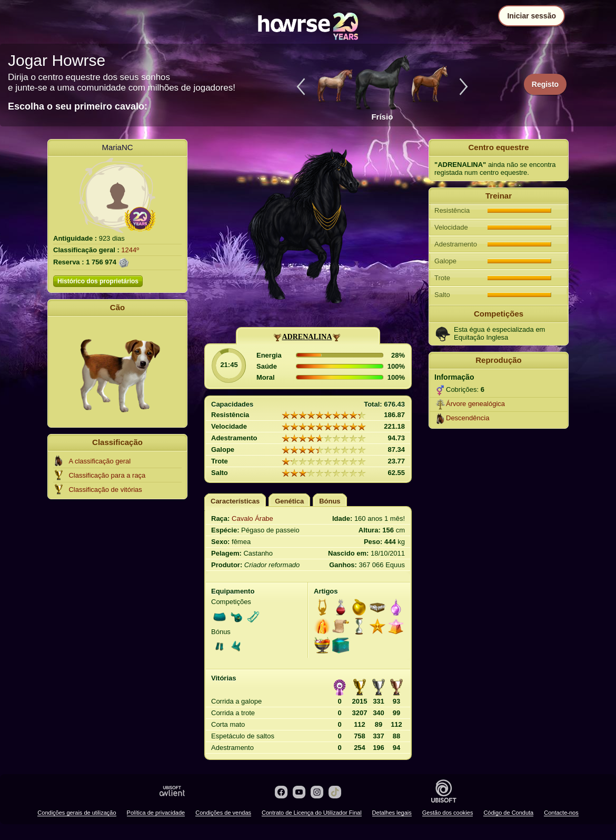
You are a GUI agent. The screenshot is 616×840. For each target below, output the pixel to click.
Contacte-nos (561, 813)
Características (235, 501)
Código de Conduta (508, 813)
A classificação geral (100, 461)
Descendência (468, 418)
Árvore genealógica (475, 404)
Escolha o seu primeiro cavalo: (78, 106)
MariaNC (117, 147)
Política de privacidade (156, 813)
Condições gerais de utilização (77, 813)
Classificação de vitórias (105, 490)
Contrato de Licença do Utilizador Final (312, 813)
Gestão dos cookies (448, 813)
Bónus (330, 501)
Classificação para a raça (107, 475)
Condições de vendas (223, 813)
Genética (289, 501)
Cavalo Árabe (252, 518)
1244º (130, 250)
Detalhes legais (392, 813)
